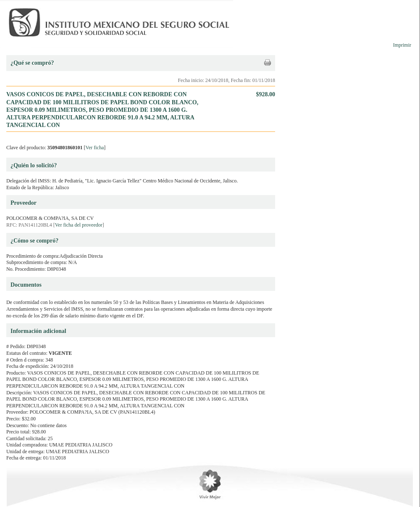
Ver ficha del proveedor (79, 225)
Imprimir (402, 45)
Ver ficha (95, 148)
